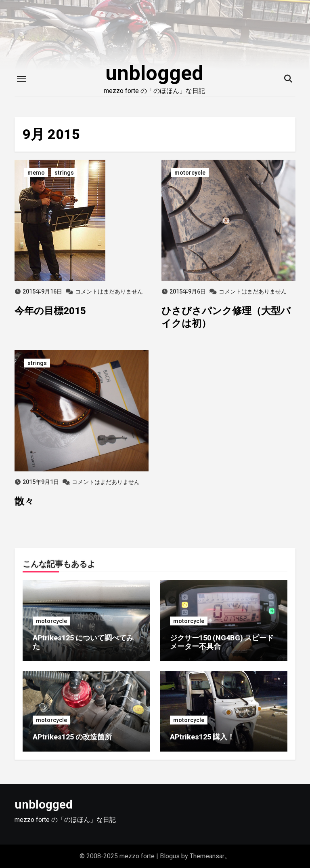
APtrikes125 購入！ (202, 737)
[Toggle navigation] (21, 79)
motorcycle (190, 173)
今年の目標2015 (50, 311)
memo (36, 173)
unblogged (154, 73)
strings (64, 173)
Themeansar (207, 856)
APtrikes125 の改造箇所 (72, 737)
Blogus (170, 856)
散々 (24, 501)
